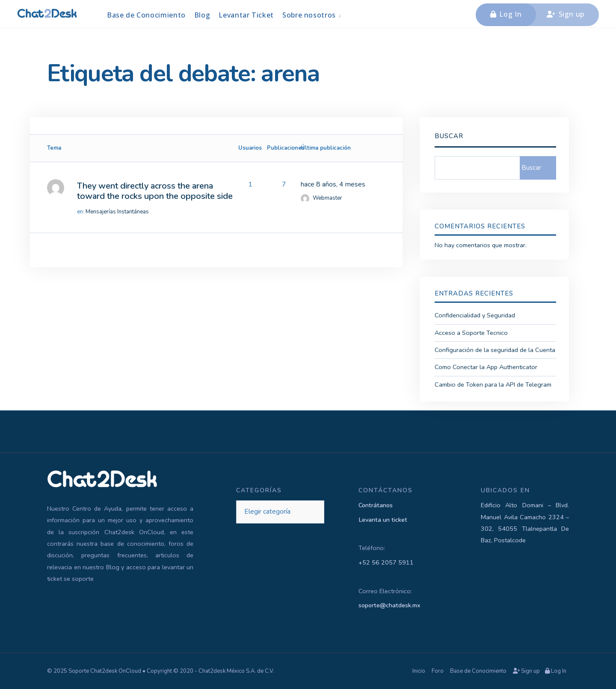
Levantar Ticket (246, 15)
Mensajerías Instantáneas (117, 212)
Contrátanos (376, 505)
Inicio (419, 671)
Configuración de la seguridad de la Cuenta (495, 350)
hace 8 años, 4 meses (333, 184)
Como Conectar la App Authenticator (486, 367)
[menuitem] (312, 15)
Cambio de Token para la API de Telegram (493, 384)
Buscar (449, 136)
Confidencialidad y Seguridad (475, 315)
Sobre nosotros (309, 15)
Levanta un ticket (383, 520)
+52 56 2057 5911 (386, 562)
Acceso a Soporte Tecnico (471, 333)
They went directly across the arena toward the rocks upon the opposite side (155, 191)
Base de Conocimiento (146, 15)
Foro (438, 671)
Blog (202, 15)
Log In (506, 14)
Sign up (566, 14)
